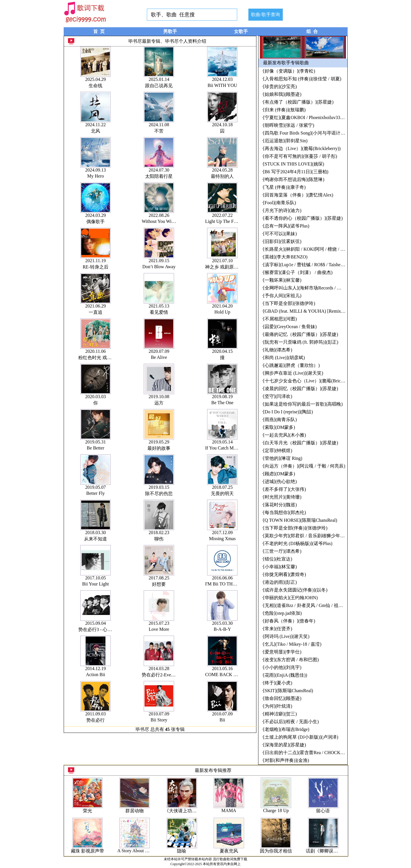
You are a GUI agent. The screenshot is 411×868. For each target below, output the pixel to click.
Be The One (222, 403)
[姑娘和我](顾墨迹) (282, 94)
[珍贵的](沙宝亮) (280, 86)
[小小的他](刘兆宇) (282, 667)
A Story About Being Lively (143, 851)
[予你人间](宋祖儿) (282, 296)
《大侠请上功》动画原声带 (192, 811)
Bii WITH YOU (222, 85)
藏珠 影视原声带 (87, 851)
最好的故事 (159, 448)
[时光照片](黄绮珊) (282, 497)
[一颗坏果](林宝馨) (282, 280)
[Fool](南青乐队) (280, 203)
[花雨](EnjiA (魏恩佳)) (285, 675)
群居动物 (135, 811)
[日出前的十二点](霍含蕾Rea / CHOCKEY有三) (310, 753)
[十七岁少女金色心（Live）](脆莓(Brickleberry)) (311, 381)
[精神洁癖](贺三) (280, 714)
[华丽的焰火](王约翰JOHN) (291, 598)
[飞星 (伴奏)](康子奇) (285, 187)
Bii (222, 720)
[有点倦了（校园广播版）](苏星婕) (298, 102)
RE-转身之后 (96, 267)
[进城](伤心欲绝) (280, 481)
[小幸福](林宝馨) (280, 567)
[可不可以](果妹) (280, 234)
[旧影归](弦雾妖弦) (282, 241)
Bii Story (159, 720)
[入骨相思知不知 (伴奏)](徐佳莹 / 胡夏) (302, 79)
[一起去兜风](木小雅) (285, 435)
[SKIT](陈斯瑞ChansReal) (288, 691)
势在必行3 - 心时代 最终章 (105, 629)
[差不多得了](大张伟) (285, 489)
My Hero (96, 176)
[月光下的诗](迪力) (282, 210)
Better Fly (96, 493)
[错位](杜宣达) (278, 559)
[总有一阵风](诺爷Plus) (286, 226)
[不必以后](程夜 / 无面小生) (291, 722)
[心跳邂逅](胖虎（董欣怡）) (292, 365)
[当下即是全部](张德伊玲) (289, 303)
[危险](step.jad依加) (283, 613)
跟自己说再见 (159, 86)
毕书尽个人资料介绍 (186, 41)
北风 (96, 131)
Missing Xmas (222, 539)
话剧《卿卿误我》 (324, 851)
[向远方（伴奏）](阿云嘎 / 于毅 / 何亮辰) (304, 466)
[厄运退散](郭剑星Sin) (286, 141)
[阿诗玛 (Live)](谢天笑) (286, 636)
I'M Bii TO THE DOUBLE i (231, 584)
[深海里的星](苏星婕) (285, 745)
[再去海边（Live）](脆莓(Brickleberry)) (302, 148)
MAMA (229, 810)
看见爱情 (159, 312)
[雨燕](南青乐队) (280, 420)
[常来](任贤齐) (278, 629)
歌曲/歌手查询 (265, 14)
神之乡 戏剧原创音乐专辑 (231, 267)
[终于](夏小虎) (278, 683)
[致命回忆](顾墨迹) (282, 698)
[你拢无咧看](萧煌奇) (285, 574)
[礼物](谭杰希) (278, 350)
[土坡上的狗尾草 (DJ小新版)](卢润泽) (301, 737)
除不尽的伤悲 (159, 494)
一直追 (96, 312)
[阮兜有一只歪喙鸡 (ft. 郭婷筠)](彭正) (301, 342)
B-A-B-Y (222, 629)
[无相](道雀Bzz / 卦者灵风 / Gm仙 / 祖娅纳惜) (309, 605)
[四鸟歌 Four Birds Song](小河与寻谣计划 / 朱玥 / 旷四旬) (320, 133)
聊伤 (159, 539)
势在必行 (96, 720)
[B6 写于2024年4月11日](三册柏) (296, 172)
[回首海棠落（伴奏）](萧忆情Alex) (298, 195)
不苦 (159, 131)
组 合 (312, 31)
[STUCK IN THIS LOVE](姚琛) (294, 164)
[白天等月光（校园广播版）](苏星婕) (301, 443)
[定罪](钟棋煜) (278, 450)
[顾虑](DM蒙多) (279, 474)
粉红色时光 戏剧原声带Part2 (107, 358)
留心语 (323, 811)
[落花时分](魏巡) (280, 505)
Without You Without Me (165, 221)
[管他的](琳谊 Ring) (283, 458)
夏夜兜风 (229, 851)
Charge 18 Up (276, 810)
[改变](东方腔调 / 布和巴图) (291, 660)
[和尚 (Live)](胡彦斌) (284, 358)
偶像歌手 (96, 222)
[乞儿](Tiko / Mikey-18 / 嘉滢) (292, 644)
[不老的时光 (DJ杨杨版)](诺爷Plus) (298, 543)
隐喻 (182, 851)
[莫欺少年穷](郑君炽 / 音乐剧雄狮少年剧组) (307, 536)
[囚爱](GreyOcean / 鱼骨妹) (290, 327)
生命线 (96, 86)
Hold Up (222, 312)
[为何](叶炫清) (278, 706)
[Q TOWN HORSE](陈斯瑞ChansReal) (300, 520)
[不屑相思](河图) (280, 319)
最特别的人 (222, 176)
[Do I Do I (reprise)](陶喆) (288, 412)
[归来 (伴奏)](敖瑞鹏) (285, 110)
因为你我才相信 (276, 851)
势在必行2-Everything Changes (172, 675)
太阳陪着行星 (159, 176)
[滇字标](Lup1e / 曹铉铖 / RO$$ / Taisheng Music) (311, 265)
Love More (159, 629)
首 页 (99, 31)
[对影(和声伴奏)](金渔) (286, 760)
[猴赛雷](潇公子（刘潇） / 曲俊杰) (298, 272)
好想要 (159, 584)
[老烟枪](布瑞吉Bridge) (286, 729)
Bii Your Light (96, 584)
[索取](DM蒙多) (279, 427)
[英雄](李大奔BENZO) (286, 257)
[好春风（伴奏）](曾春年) (289, 621)
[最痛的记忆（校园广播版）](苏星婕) (301, 334)
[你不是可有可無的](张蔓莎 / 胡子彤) (300, 156)
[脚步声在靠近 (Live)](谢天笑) (293, 373)
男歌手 (170, 31)
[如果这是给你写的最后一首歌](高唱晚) (303, 404)
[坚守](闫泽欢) (278, 396)
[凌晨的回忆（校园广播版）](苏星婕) (301, 389)
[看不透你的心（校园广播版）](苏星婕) (303, 218)
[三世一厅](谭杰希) (282, 551)
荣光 (87, 811)
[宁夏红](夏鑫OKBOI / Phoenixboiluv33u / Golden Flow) (317, 117)
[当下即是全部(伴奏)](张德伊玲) (295, 528)
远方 (159, 403)
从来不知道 (96, 539)
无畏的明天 (222, 494)
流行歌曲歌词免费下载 (230, 859)
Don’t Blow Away (159, 267)
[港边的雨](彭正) (280, 582)
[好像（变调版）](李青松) (289, 71)
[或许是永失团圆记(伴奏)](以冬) (295, 590)
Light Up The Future (224, 221)
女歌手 (241, 31)
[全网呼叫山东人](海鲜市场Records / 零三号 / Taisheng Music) (324, 288)
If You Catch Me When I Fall (232, 448)
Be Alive (159, 357)
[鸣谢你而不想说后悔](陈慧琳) (294, 179)
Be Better (96, 448)
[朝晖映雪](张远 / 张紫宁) (289, 125)
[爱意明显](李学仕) (282, 652)
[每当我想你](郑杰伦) (285, 512)
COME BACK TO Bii (226, 675)
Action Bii (95, 675)
